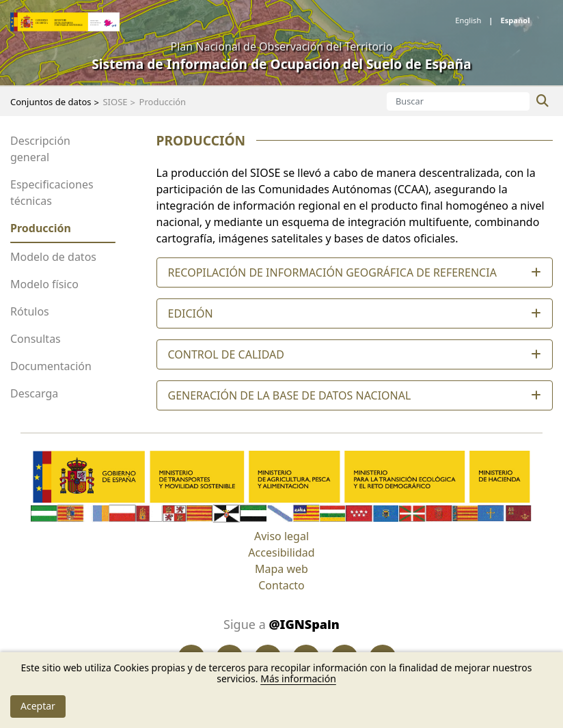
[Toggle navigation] (22, 63)
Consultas (36, 339)
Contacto (281, 585)
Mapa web (281, 569)
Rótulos (30, 311)
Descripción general (40, 149)
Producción (41, 228)
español (514, 20)
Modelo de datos (53, 257)
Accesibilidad (281, 552)
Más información (298, 678)
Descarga (34, 393)
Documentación (51, 366)
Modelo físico (44, 284)
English (469, 20)
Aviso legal (281, 536)
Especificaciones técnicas (52, 193)
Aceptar (38, 706)
